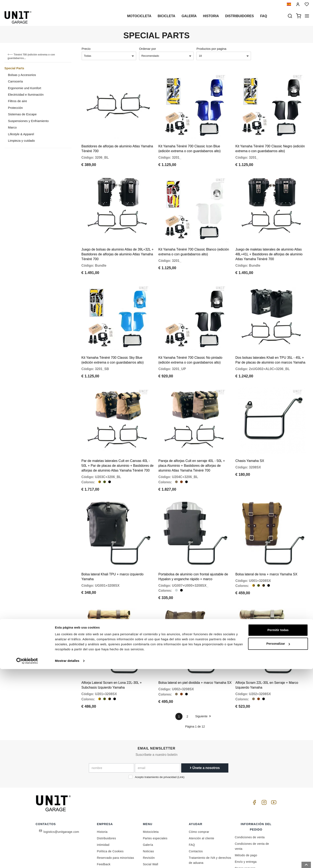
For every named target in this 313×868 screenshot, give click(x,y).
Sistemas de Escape (22, 114)
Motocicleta (139, 16)
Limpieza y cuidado (21, 141)
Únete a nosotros (205, 719)
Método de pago (246, 807)
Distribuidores (240, 16)
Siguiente (203, 668)
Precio (86, 49)
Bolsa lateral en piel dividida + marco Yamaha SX (195, 635)
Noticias (148, 803)
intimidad (103, 797)
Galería (189, 16)
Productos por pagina (211, 49)
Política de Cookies (110, 803)
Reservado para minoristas (116, 810)
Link (181, 729)
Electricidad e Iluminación (26, 95)
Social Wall (151, 816)
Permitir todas (278, 829)
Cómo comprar (199, 784)
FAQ (192, 797)
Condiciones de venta (250, 789)
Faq (264, 16)
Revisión (149, 810)
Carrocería (15, 81)
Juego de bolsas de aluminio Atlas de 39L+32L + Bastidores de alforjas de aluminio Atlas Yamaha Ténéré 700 (118, 238)
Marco (12, 127)
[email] (158, 720)
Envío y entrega (246, 814)
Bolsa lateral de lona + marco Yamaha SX (266, 534)
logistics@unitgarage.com (61, 784)
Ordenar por (148, 49)
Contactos (196, 803)
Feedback (104, 816)
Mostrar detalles (67, 860)
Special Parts (14, 68)
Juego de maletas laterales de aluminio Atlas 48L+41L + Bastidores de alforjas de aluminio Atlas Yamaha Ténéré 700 (269, 238)
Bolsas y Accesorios (22, 75)
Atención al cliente (201, 790)
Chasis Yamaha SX (250, 429)
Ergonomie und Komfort (25, 88)
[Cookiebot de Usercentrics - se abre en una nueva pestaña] (27, 860)
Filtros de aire (17, 101)
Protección (15, 108)
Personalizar (278, 843)
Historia (211, 16)
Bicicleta (166, 16)
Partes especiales (155, 790)
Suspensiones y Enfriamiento (28, 121)
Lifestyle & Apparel (21, 134)
